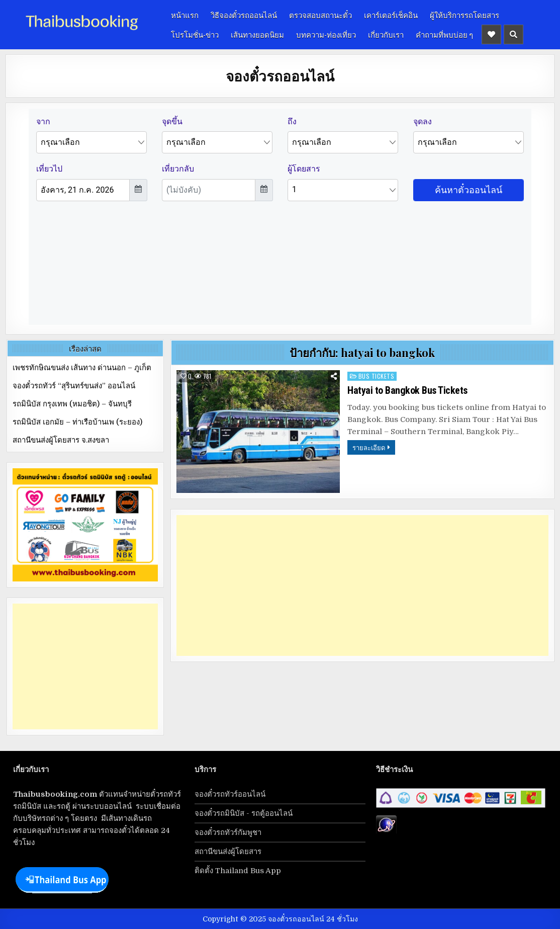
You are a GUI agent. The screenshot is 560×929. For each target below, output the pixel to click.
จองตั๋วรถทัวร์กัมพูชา (228, 832)
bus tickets (377, 376)
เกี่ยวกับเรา (386, 34)
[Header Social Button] (491, 34)
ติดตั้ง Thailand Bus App (238, 871)
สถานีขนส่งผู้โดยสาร (228, 852)
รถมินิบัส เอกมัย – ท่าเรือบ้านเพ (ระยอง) (77, 422)
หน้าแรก (185, 15)
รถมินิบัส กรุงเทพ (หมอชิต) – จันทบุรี (72, 404)
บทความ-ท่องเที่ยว (326, 34)
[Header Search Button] (514, 34)
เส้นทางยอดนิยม (257, 34)
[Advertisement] (362, 585)
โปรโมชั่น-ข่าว (195, 34)
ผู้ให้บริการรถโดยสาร (464, 15)
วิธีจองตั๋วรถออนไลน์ (244, 15)
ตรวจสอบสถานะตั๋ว (320, 15)
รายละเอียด (369, 447)
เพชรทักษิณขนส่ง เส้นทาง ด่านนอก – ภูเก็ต (82, 368)
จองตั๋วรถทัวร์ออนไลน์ (230, 794)
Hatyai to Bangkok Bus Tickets (407, 390)
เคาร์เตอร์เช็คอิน (391, 15)
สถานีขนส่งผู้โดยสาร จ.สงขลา (61, 440)
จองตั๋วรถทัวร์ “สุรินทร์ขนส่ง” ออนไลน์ (74, 386)
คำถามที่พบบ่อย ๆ (444, 34)
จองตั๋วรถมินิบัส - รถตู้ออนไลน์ (244, 813)
